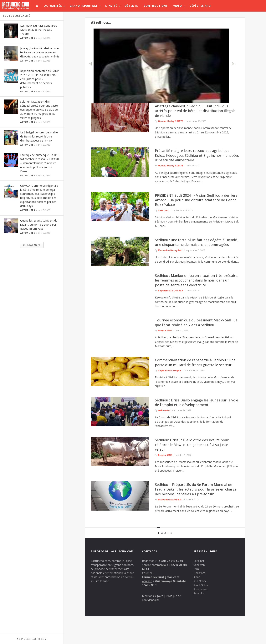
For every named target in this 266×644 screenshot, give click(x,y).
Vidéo (178, 6)
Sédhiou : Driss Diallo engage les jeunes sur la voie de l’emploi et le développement (197, 402)
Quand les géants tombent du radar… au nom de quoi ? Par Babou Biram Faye (39, 225)
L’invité (111, 6)
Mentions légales (153, 596)
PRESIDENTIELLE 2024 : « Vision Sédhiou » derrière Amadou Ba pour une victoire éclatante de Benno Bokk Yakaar (196, 200)
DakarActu (200, 573)
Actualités (53, 6)
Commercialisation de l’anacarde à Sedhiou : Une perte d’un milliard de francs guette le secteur (195, 362)
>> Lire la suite (100, 581)
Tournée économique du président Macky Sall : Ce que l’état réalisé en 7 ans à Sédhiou (196, 322)
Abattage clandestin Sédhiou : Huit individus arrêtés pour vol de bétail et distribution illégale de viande (195, 111)
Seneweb (199, 565)
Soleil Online (201, 585)
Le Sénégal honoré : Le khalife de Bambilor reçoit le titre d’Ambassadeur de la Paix (39, 136)
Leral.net (199, 561)
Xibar (197, 577)
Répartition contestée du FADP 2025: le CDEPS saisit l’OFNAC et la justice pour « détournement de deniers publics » (40, 79)
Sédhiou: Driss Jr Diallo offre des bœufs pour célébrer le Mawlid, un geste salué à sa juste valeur (192, 445)
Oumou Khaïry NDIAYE (170, 121)
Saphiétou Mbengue (169, 370)
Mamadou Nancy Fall (170, 250)
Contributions (156, 6)
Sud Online (200, 581)
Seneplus (199, 593)
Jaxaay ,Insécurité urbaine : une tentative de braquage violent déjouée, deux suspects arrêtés (40, 52)
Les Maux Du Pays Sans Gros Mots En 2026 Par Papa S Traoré (39, 30)
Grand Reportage (84, 6)
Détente (131, 6)
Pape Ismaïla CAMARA (171, 290)
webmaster (164, 410)
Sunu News (200, 589)
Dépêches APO (200, 6)
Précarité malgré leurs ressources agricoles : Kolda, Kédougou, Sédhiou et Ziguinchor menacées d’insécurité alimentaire (197, 155)
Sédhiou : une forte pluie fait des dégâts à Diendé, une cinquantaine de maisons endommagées (196, 242)
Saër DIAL (163, 210)
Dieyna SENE (165, 330)
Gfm (196, 569)
